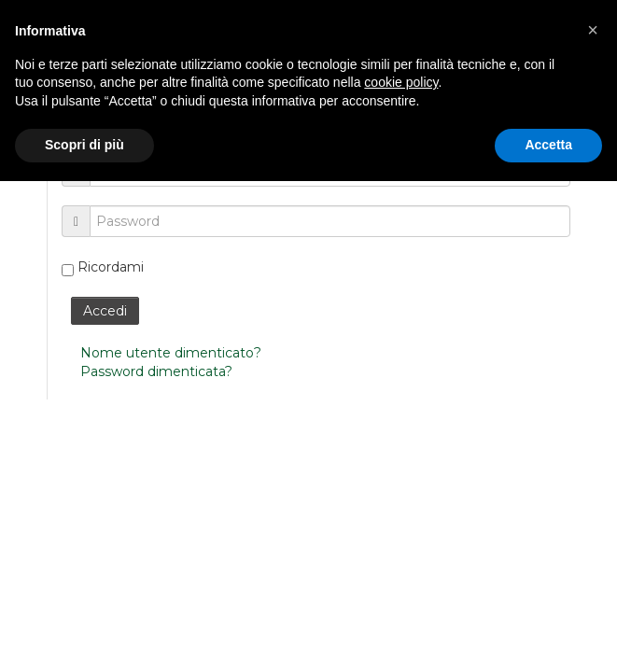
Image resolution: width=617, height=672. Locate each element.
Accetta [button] (548, 145)
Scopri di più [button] (84, 145)
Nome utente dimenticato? (171, 353)
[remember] (68, 270)
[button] (593, 30)
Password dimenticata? (156, 371)
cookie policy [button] (401, 82)
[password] (330, 221)
